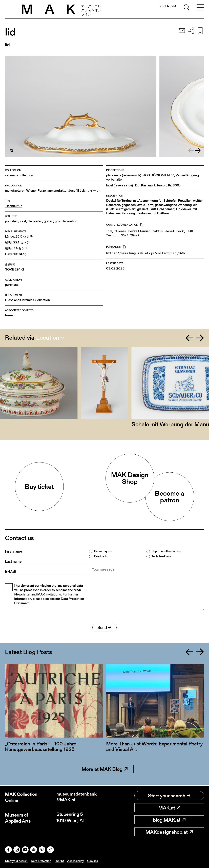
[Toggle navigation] (200, 8)
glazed (49, 221)
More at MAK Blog (105, 770)
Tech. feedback (161, 556)
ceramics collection (19, 175)
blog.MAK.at (169, 820)
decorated (35, 221)
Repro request (103, 551)
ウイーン (93, 191)
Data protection (41, 861)
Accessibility (76, 861)
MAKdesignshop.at (169, 832)
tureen (10, 315)
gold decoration (66, 221)
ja (174, 6)
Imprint (59, 861)
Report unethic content (167, 551)
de (160, 6)
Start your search (169, 796)
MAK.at (169, 808)
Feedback (100, 556)
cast (23, 221)
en (167, 6)
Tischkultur (13, 206)
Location (48, 338)
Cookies (93, 861)
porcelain (12, 221)
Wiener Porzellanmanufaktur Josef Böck (56, 191)
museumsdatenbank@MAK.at (77, 797)
